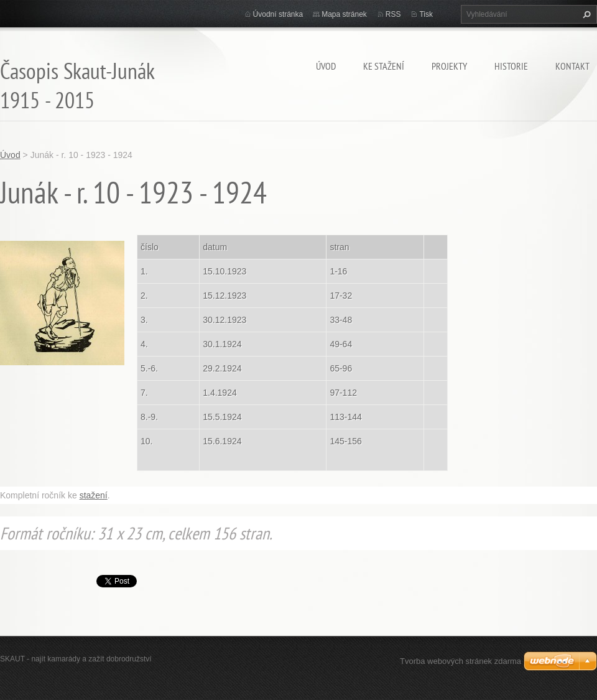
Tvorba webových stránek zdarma (460, 661)
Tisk (426, 14)
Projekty (449, 66)
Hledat (585, 14)
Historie (511, 66)
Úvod (326, 66)
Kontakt (572, 66)
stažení (94, 495)
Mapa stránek (344, 14)
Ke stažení (384, 66)
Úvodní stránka (278, 14)
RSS (393, 14)
